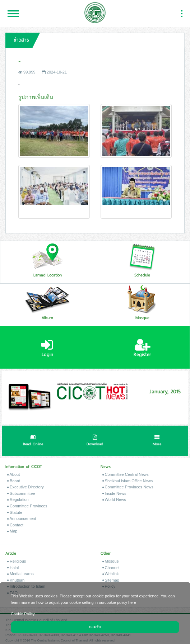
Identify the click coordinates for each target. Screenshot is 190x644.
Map (12, 531)
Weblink (111, 574)
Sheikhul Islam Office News (128, 481)
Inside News (114, 493)
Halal (13, 568)
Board (14, 481)
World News (114, 499)
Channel (111, 568)
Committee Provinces (27, 506)
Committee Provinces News (128, 487)
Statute (15, 512)
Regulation (18, 499)
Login (47, 348)
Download (95, 441)
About (13, 474)
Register (142, 348)
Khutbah (16, 580)
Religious (17, 561)
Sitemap (111, 580)
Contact (15, 525)
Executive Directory (26, 487)
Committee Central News (126, 474)
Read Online (33, 441)
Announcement (22, 518)
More (157, 441)
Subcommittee (21, 493)
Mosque (111, 561)
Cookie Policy (23, 614)
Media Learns (20, 574)
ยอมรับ (95, 627)
